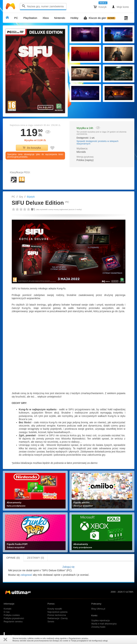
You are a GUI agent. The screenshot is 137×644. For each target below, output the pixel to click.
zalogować (26, 575)
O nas (7, 612)
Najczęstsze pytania (58, 612)
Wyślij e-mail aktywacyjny (104, 624)
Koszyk (100, 7)
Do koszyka (32, 148)
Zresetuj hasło (98, 627)
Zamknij (5, 639)
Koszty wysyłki (55, 609)
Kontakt (8, 609)
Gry (21, 197)
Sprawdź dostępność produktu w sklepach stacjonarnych (98, 142)
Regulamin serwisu (13, 622)
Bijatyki (31, 197)
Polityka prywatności (14, 618)
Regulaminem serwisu (78, 638)
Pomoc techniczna (57, 615)
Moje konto (120, 7)
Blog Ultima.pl (98, 609)
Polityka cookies (12, 615)
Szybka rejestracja (101, 621)
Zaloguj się (69, 567)
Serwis (51, 622)
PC (13, 197)
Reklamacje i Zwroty (58, 618)
